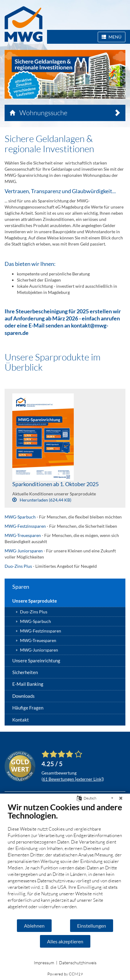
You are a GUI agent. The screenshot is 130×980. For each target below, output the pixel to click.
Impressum (44, 963)
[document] (65, 860)
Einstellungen (92, 926)
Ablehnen (34, 926)
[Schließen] (121, 798)
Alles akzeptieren (65, 941)
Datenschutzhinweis (78, 963)
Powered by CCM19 (65, 974)
